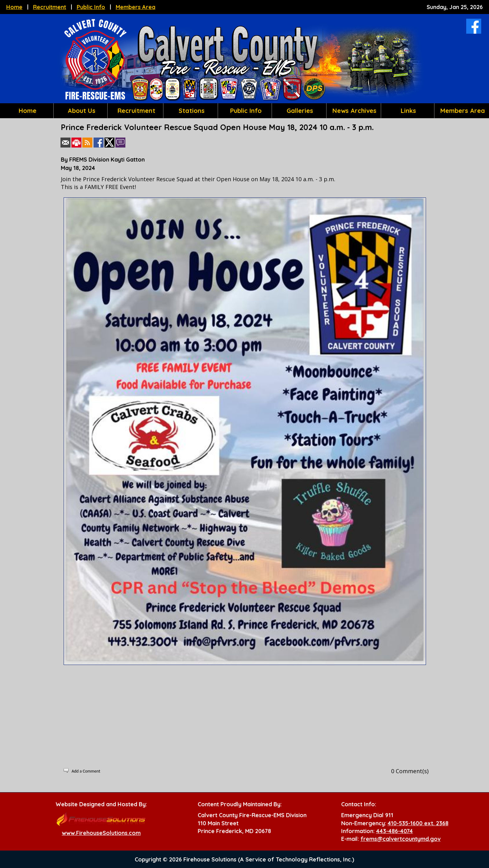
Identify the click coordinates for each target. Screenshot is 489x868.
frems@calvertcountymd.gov (401, 839)
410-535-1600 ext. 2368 (418, 823)
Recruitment (50, 7)
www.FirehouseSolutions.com (101, 833)
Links (407, 111)
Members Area (136, 7)
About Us (81, 111)
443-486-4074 (395, 831)
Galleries (299, 111)
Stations (191, 111)
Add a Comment (86, 771)
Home (14, 7)
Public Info (91, 7)
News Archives (353, 111)
